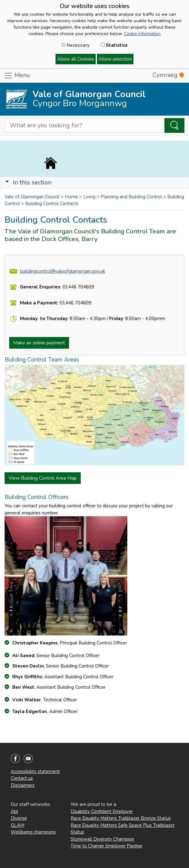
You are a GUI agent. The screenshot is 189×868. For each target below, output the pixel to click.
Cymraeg (168, 75)
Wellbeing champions (33, 832)
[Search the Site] (174, 125)
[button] (7, 182)
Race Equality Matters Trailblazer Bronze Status (121, 818)
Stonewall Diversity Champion (102, 839)
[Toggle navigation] (94, 183)
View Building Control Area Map (43, 478)
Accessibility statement (35, 771)
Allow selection (115, 59)
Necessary (75, 45)
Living (89, 197)
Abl (14, 811)
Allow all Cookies (76, 59)
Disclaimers (23, 785)
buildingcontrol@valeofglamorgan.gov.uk (62, 271)
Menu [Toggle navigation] (17, 76)
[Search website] (85, 125)
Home (71, 197)
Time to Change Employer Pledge (106, 846)
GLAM (17, 825)
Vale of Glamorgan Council (32, 197)
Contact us (22, 778)
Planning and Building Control (131, 197)
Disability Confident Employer (102, 811)
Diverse (19, 818)
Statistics (114, 45)
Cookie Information (142, 34)
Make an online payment (39, 343)
